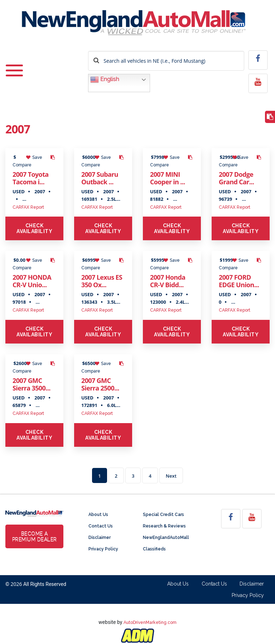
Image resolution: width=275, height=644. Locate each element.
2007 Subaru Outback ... (100, 178)
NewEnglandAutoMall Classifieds (166, 543)
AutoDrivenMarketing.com (150, 622)
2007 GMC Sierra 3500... (32, 384)
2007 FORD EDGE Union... (239, 281)
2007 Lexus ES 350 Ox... (102, 281)
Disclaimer (100, 538)
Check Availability (34, 228)
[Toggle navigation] (14, 66)
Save (34, 157)
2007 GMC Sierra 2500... (100, 384)
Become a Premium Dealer (35, 536)
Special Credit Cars (163, 515)
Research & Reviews (164, 526)
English (105, 80)
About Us (98, 515)
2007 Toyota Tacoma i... (31, 178)
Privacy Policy (103, 549)
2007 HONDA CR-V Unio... (32, 281)
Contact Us (101, 526)
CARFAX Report (28, 207)
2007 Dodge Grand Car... (236, 178)
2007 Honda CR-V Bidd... (168, 281)
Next (171, 476)
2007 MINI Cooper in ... (168, 178)
